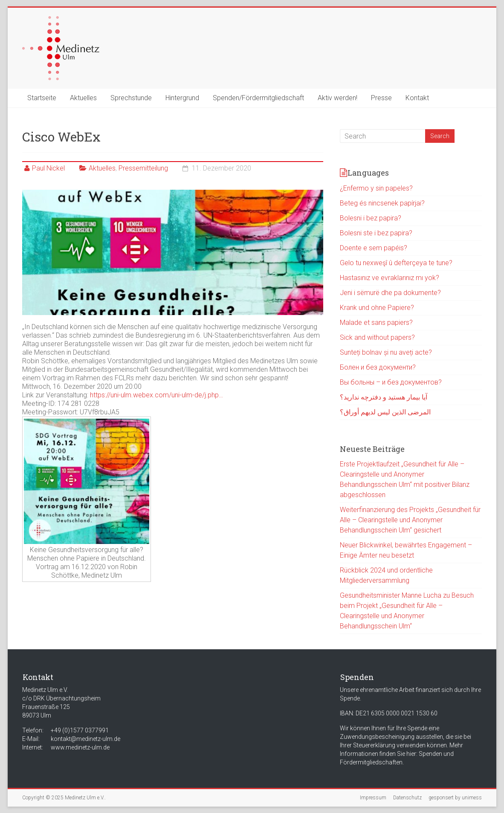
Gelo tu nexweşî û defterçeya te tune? (396, 263)
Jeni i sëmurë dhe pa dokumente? (390, 293)
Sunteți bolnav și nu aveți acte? (386, 352)
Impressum (373, 798)
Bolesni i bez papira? (371, 218)
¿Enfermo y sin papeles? (376, 188)
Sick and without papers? (377, 337)
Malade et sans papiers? (376, 323)
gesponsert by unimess (455, 798)
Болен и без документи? (378, 367)
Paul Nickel (48, 168)
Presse (381, 98)
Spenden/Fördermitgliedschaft (258, 98)
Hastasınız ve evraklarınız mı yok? (390, 278)
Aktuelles (83, 98)
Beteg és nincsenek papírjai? (382, 203)
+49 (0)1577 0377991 (80, 730)
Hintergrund (182, 98)
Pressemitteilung (143, 168)
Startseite (42, 98)
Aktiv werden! (337, 98)
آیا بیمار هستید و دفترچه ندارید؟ (384, 397)
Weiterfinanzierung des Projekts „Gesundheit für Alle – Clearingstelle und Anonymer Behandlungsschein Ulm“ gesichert (410, 520)
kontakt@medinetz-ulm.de (85, 739)
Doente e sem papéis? (374, 248)
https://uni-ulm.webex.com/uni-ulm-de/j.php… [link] (156, 395)
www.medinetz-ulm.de (80, 747)
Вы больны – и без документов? (391, 382)
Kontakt (417, 98)
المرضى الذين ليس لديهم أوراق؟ (385, 412)
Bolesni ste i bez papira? (376, 233)
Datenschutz (407, 798)
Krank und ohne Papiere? (377, 308)
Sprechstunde (131, 98)
